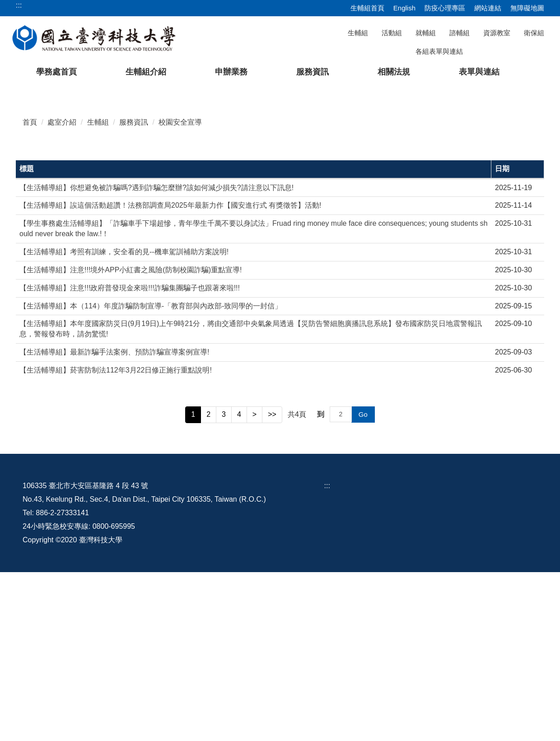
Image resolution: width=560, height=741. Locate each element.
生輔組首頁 (367, 8)
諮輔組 (460, 33)
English (404, 8)
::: (327, 655)
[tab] (420, 249)
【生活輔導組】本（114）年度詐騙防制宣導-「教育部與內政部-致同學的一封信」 (151, 475)
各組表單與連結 (439, 51)
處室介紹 (62, 291)
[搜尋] (497, 51)
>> (272, 583)
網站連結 (488, 8)
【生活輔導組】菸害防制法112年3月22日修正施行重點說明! (116, 539)
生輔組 (358, 33)
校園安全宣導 (180, 291)
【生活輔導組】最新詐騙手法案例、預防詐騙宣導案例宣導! (114, 521)
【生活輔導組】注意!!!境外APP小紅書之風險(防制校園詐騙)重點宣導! (131, 439)
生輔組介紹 (146, 72)
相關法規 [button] (394, 72)
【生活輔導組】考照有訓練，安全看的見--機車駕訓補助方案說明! (124, 421)
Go (363, 583)
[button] (21, 171)
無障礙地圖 (527, 8)
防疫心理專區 (445, 8)
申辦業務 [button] (231, 72)
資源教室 (497, 33)
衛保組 (534, 33)
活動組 (392, 33)
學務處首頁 (56, 72)
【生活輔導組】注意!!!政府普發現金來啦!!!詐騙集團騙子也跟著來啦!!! (130, 457)
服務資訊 (134, 291)
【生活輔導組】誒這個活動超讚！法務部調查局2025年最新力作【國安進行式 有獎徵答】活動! (170, 375)
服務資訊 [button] (313, 72)
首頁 (30, 291)
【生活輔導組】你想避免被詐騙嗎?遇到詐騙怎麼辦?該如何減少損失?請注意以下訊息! (156, 357)
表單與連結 (479, 72)
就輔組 (426, 33)
